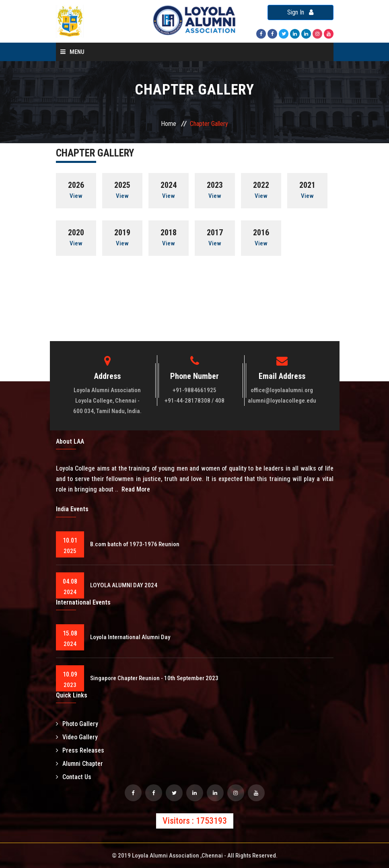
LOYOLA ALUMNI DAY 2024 (124, 585)
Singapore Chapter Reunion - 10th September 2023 (154, 678)
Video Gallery (77, 737)
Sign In (300, 12)
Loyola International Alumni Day (130, 637)
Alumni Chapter (79, 764)
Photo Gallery (77, 724)
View (76, 196)
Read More (136, 489)
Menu (72, 52)
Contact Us (74, 777)
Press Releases (80, 750)
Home (169, 124)
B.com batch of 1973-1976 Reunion (135, 544)
